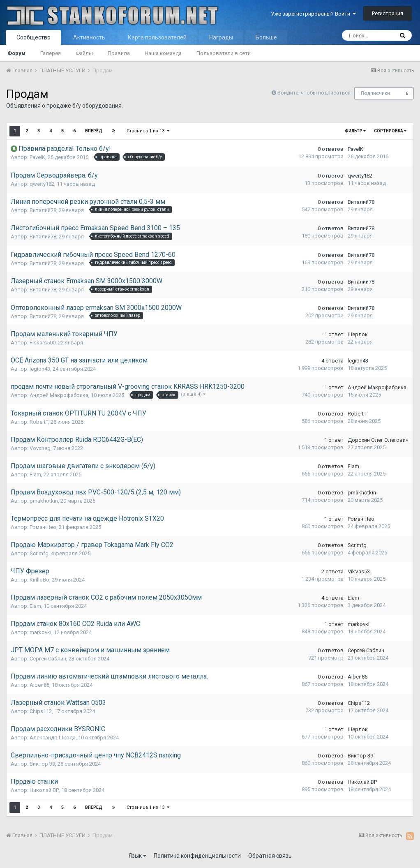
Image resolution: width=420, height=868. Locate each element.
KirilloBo (39, 580)
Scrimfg (39, 553)
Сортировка (390, 131)
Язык (137, 856)
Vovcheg (40, 448)
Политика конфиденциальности (197, 856)
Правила (119, 53)
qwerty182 (42, 184)
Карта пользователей (157, 37)
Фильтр (355, 131)
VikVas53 (359, 571)
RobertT (39, 422)
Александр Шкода (53, 738)
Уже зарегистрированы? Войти (313, 14)
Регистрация (388, 13)
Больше (266, 37)
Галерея (51, 53)
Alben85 (39, 685)
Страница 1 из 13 (148, 131)
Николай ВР (44, 790)
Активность (89, 37)
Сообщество (33, 37)
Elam (35, 474)
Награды (221, 37)
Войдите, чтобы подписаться (314, 93)
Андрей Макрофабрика (59, 395)
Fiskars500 (43, 343)
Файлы (84, 53)
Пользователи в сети (224, 53)
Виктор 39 (42, 764)
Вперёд (94, 131)
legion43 (40, 369)
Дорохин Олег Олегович (378, 440)
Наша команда (163, 53)
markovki (40, 632)
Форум (16, 53)
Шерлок (358, 334)
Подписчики (375, 93)
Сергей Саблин (48, 659)
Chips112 (41, 711)
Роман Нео (43, 527)
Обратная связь (270, 856)
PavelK (37, 157)
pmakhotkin (44, 501)
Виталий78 (43, 210)
